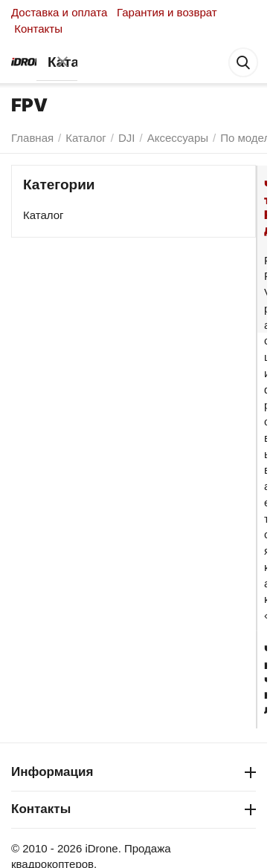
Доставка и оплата (59, 12)
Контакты (38, 29)
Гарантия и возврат (167, 12)
